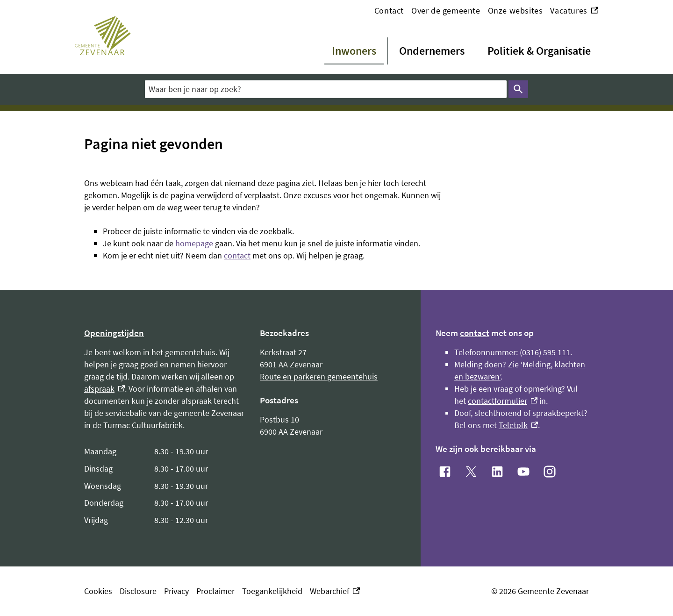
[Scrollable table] (165, 486)
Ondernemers (432, 51)
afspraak (104, 389)
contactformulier (503, 401)
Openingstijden (114, 333)
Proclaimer (215, 591)
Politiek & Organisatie (539, 51)
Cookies (98, 591)
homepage (194, 243)
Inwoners (354, 51)
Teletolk (518, 425)
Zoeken (516, 89)
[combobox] (326, 89)
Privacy (176, 591)
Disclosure (138, 591)
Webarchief (335, 591)
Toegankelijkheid (272, 591)
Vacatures (574, 11)
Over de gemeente (446, 11)
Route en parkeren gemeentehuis (319, 376)
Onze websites (515, 11)
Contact (389, 11)
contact (237, 255)
